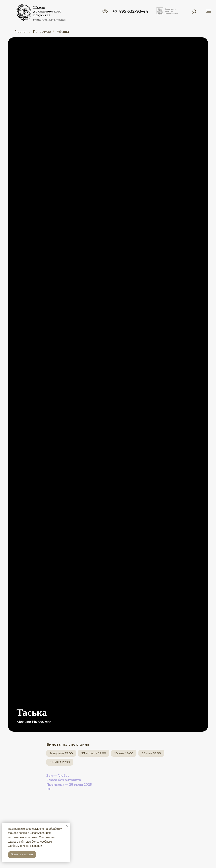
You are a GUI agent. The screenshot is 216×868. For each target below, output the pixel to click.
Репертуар (42, 32)
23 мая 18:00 (62, 764)
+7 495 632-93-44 (130, 11)
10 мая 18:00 (138, 754)
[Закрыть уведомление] (67, 826)
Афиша (63, 32)
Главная (21, 32)
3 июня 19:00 (95, 764)
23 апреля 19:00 (102, 754)
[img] (167, 11)
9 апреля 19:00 (64, 754)
